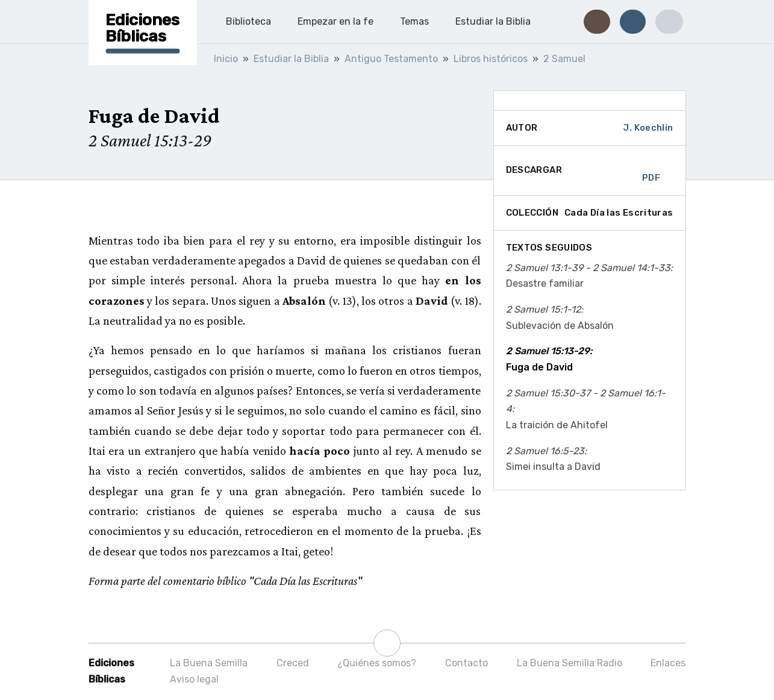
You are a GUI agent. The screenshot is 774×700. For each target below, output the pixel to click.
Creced (293, 663)
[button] (597, 22)
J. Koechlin (648, 128)
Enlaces (668, 663)
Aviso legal (194, 679)
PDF (651, 170)
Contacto (467, 663)
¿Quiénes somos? (377, 663)
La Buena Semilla (209, 663)
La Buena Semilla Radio (570, 663)
